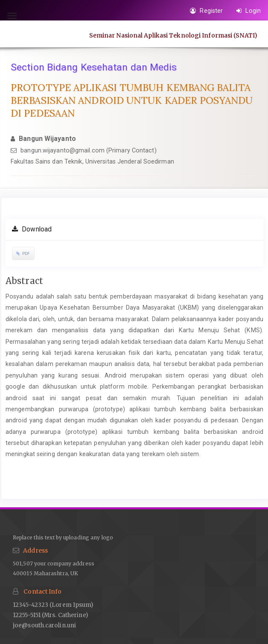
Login (249, 11)
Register (206, 11)
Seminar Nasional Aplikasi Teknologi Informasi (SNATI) (173, 35)
